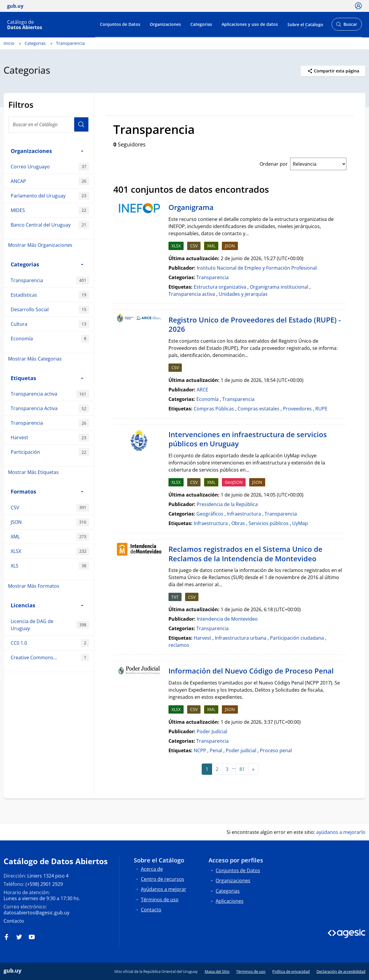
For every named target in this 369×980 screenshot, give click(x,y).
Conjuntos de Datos (120, 24)
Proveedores (297, 409)
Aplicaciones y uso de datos (250, 24)
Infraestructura (244, 514)
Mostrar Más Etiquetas (33, 472)
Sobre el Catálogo (305, 24)
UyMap (300, 523)
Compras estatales (259, 409)
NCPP (200, 750)
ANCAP (50, 181)
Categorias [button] (47, 264)
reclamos (179, 645)
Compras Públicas (214, 409)
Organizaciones (165, 24)
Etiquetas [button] (47, 378)
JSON (50, 522)
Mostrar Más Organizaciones (40, 245)
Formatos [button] (47, 491)
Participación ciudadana (297, 638)
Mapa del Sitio (217, 971)
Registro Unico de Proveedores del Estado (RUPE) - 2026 (255, 324)
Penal (216, 750)
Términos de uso (160, 900)
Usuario (81, 124)
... (234, 767)
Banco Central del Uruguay (50, 225)
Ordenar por (274, 164)
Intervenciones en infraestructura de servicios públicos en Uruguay (248, 439)
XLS (50, 566)
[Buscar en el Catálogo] (49, 124)
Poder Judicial (212, 731)
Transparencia (70, 43)
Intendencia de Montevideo (227, 619)
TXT (175, 597)
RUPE (321, 409)
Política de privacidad (291, 971)
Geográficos (210, 514)
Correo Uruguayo (50, 167)
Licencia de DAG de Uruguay (50, 625)
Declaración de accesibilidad (341, 971)
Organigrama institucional (279, 287)
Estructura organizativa (220, 287)
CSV (50, 508)
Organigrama (191, 207)
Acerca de (152, 869)
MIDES (50, 210)
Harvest (50, 438)
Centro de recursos (163, 879)
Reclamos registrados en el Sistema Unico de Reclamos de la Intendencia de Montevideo (245, 554)
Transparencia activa (50, 394)
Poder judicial (241, 750)
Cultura (50, 324)
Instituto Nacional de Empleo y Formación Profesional (257, 268)
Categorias (201, 24)
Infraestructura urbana (241, 638)
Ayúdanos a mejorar (164, 889)
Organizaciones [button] (47, 151)
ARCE (202, 390)
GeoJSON (234, 482)
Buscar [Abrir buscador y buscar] (347, 26)
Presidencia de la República (227, 504)
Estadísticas (50, 295)
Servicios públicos (269, 523)
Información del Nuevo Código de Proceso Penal (251, 671)
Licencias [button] (47, 605)
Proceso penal (276, 750)
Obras (238, 523)
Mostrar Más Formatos (34, 586)
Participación (50, 452)
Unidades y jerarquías (243, 294)
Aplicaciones (230, 901)
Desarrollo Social (50, 310)
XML (50, 537)
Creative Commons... (50, 658)
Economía (50, 339)
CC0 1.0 (50, 643)
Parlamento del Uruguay (50, 196)
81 (242, 769)
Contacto (14, 921)
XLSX (50, 551)
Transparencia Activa (50, 408)
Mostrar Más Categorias (35, 359)
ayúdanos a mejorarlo (341, 832)
